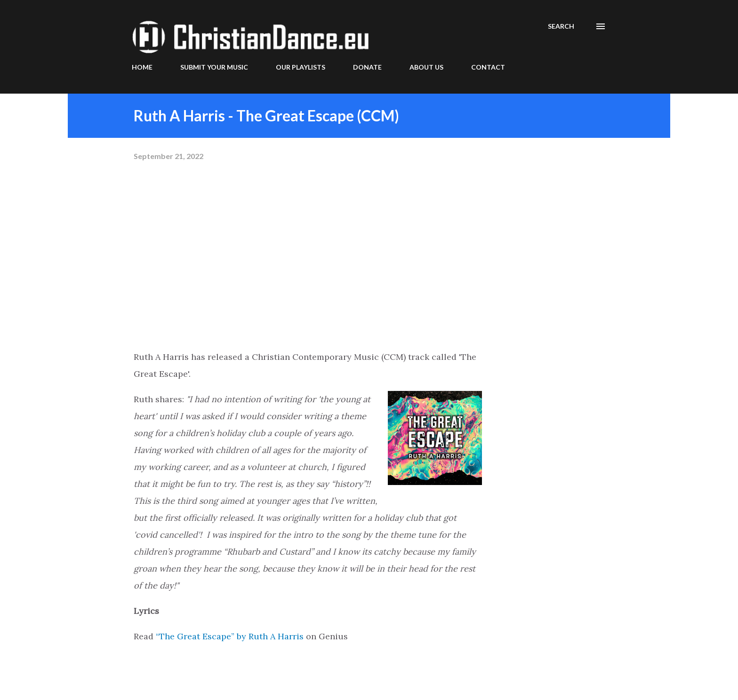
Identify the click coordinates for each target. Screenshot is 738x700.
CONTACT (488, 67)
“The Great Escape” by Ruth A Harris (230, 636)
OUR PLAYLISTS (301, 67)
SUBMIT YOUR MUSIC (214, 67)
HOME (142, 67)
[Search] (561, 26)
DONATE (367, 67)
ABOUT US (426, 67)
